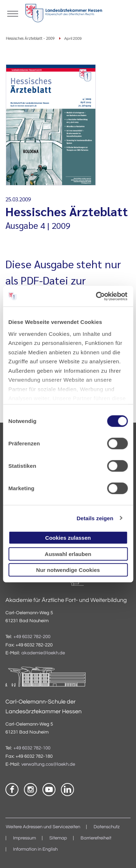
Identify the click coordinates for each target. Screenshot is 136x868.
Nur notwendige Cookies (68, 570)
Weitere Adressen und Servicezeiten (43, 827)
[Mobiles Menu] (13, 13)
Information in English (35, 849)
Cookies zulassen (68, 538)
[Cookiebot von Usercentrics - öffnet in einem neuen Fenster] (97, 296)
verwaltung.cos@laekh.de (48, 764)
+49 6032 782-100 (32, 748)
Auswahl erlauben (68, 554)
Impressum (24, 838)
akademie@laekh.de (43, 653)
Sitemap (58, 838)
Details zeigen (95, 518)
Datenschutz (107, 827)
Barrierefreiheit (96, 838)
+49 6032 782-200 (32, 637)
